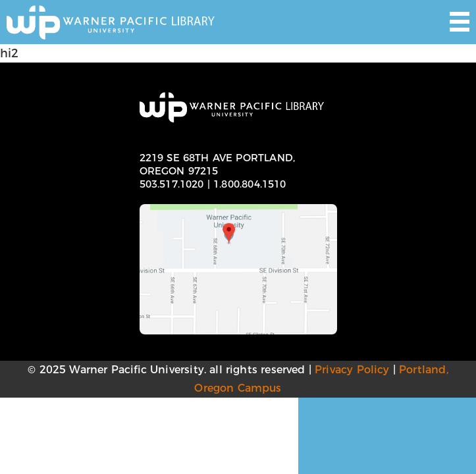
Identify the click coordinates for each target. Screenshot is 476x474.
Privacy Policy (352, 370)
